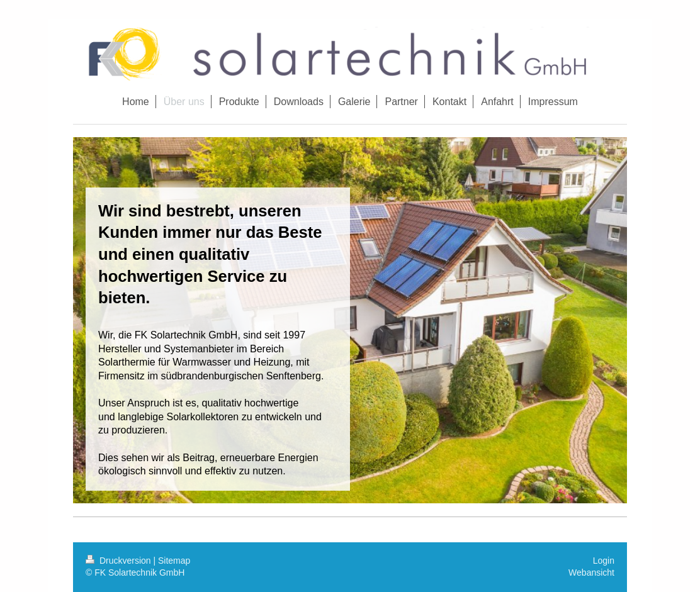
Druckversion (119, 561)
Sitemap (174, 561)
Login (604, 561)
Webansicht (591, 572)
